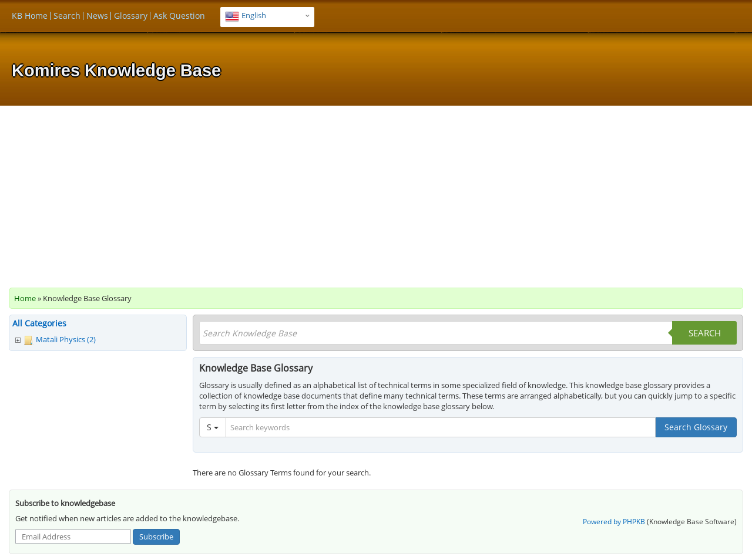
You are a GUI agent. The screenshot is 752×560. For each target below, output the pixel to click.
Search (67, 16)
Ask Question (179, 16)
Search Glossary (696, 427)
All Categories (39, 323)
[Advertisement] (376, 194)
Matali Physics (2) (66, 339)
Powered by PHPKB (614, 522)
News (97, 16)
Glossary (131, 16)
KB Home (30, 16)
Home (25, 298)
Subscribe (156, 537)
